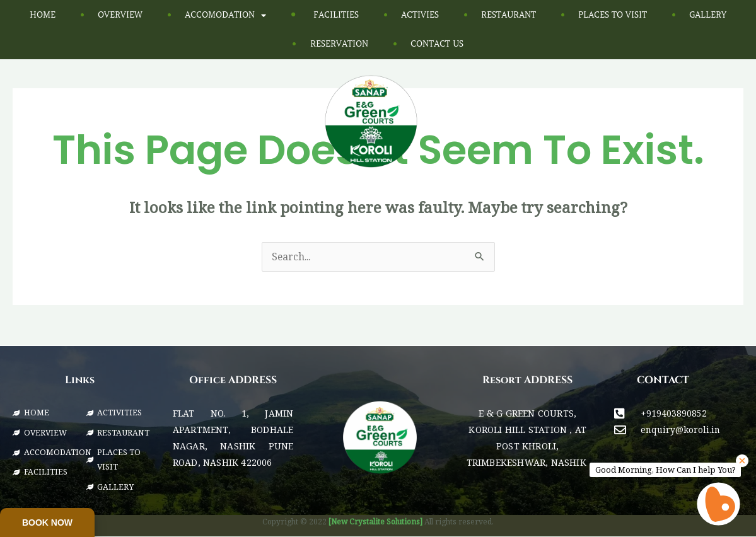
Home (43, 15)
